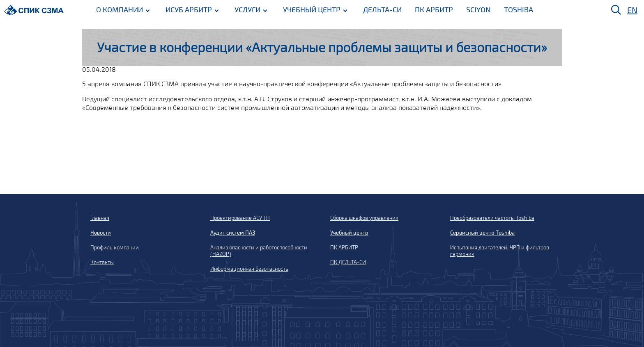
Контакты (102, 262)
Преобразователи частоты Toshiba (492, 218)
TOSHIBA (519, 9)
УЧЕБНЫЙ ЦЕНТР (312, 9)
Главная (100, 218)
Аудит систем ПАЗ (233, 233)
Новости (101, 233)
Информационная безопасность (249, 269)
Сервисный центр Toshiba (482, 233)
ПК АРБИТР (434, 9)
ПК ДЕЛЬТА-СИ (348, 262)
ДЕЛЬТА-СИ (382, 9)
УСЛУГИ (247, 9)
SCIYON (478, 9)
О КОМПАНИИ (120, 9)
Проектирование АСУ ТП (240, 218)
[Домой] (34, 10)
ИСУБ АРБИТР (189, 9)
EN (632, 10)
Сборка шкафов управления (364, 218)
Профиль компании (115, 247)
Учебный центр (349, 233)
